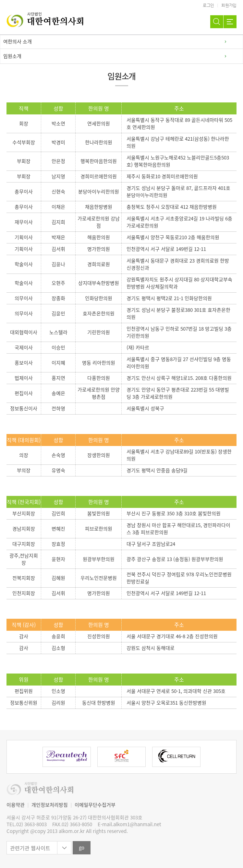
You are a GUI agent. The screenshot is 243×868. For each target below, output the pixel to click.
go (82, 848)
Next (219, 757)
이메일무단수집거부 (95, 805)
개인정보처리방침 (50, 805)
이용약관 (16, 805)
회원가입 (229, 6)
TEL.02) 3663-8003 (27, 824)
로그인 (208, 6)
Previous (24, 757)
